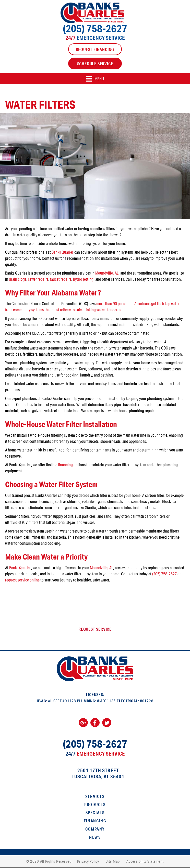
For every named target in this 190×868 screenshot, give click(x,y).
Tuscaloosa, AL (90, 776)
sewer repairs (38, 279)
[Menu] (95, 79)
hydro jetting (83, 279)
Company (95, 829)
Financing (95, 821)
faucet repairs (61, 279)
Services (95, 796)
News (95, 837)
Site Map (113, 861)
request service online (22, 580)
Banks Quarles (63, 252)
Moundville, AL (107, 273)
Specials (95, 813)
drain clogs (18, 279)
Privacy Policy (88, 861)
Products (95, 804)
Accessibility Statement (145, 861)
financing (65, 465)
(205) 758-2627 (95, 28)
